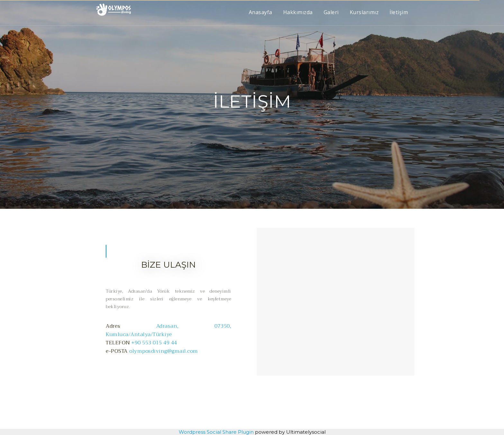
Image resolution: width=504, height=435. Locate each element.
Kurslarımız (364, 12)
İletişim (399, 12)
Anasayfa (261, 12)
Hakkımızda (298, 12)
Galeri (331, 12)
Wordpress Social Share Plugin (217, 432)
